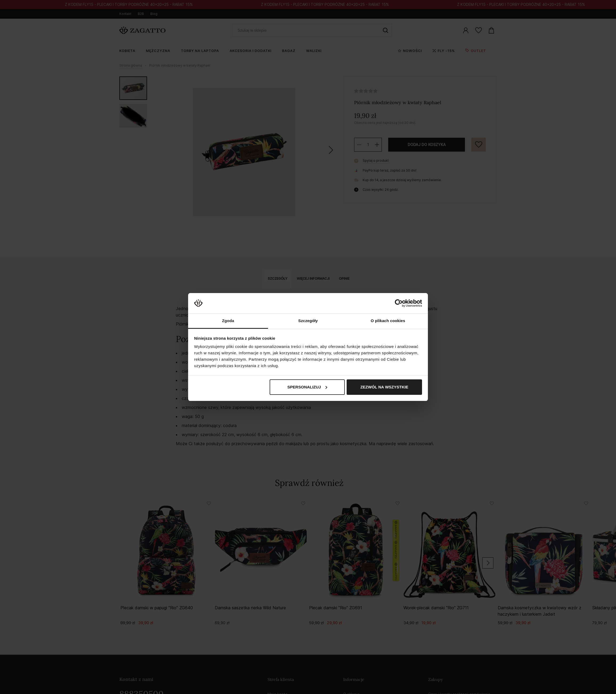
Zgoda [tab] (228, 321)
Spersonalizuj (307, 387)
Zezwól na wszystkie (384, 387)
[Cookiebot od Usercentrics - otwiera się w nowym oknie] (399, 303)
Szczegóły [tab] (308, 321)
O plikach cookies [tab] (388, 321)
